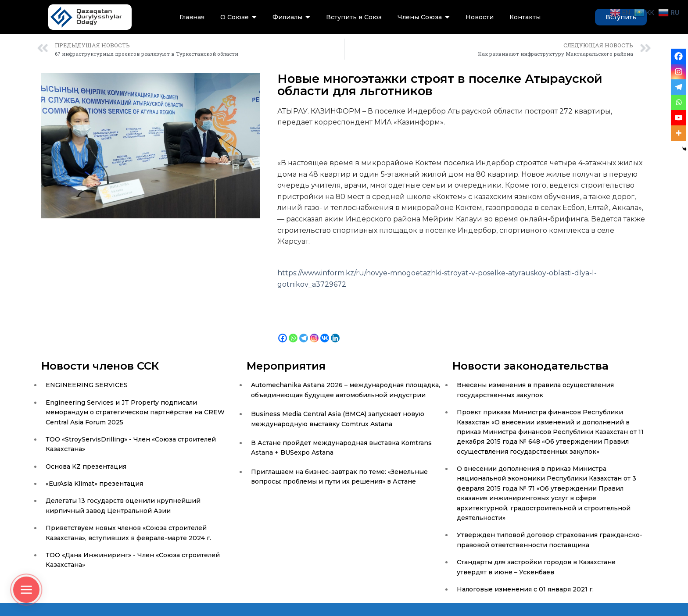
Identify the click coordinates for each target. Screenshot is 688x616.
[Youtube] (679, 118)
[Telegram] (304, 332)
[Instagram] (314, 332)
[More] (679, 133)
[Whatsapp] (293, 332)
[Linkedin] (335, 332)
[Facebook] (283, 332)
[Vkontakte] (325, 332)
